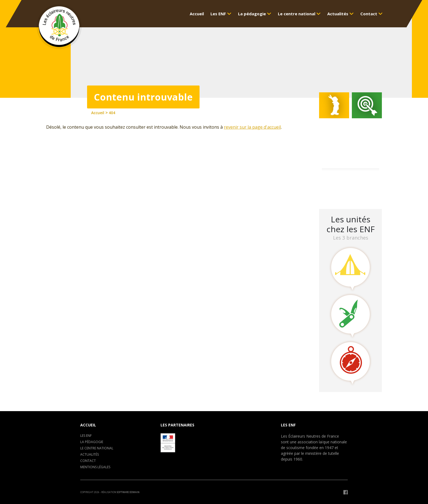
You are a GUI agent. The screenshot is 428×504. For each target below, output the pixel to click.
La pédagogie (92, 442)
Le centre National (97, 448)
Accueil (88, 425)
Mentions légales (95, 467)
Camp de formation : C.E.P (351, 187)
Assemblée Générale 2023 (349, 180)
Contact (88, 461)
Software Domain (128, 492)
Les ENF (86, 436)
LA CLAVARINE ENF (342, 194)
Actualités (90, 454)
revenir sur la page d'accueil (252, 127)
